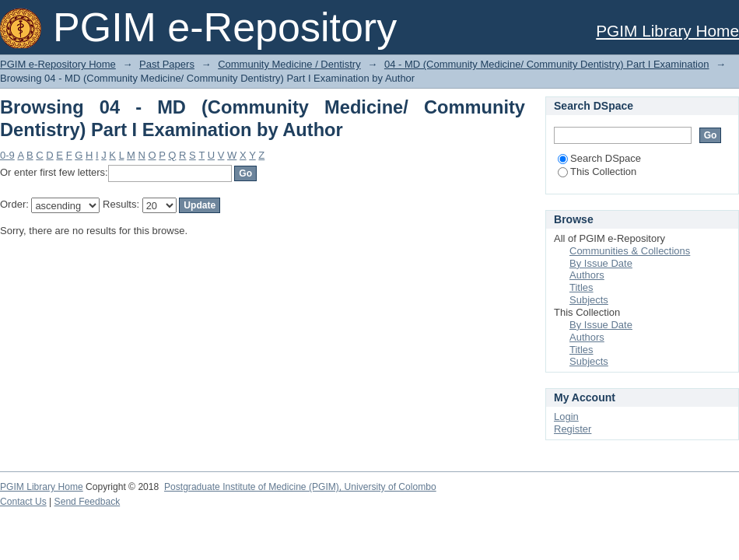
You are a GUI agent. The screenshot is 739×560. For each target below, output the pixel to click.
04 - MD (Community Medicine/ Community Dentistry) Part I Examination (547, 64)
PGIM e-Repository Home (58, 64)
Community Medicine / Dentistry (289, 64)
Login (566, 416)
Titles (581, 287)
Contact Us (23, 502)
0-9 (7, 155)
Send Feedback (88, 502)
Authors (587, 275)
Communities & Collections (630, 251)
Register (573, 429)
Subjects (589, 300)
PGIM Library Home (667, 31)
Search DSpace (599, 158)
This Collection (597, 171)
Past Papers (167, 64)
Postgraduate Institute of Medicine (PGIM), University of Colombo (300, 487)
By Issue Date (601, 263)
